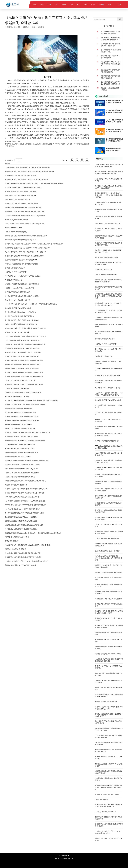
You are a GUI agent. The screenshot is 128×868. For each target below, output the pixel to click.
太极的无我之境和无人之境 (13, 228)
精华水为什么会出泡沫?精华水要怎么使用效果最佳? (21, 529)
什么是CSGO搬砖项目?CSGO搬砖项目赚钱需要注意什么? (23, 188)
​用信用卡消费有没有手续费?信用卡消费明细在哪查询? (22, 356)
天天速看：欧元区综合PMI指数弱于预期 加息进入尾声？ (23, 465)
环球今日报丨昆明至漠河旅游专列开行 (17, 537)
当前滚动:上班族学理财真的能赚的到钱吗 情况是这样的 (22, 421)
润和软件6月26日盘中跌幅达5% (15, 268)
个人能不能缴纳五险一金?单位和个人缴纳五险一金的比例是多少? (25, 252)
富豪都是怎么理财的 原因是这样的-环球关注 (19, 408)
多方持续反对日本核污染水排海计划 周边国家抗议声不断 (23, 553)
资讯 (42, 5)
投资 (120, 5)
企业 (57, 5)
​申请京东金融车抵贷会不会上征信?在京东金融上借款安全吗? (24, 360)
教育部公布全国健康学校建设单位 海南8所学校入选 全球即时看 (25, 493)
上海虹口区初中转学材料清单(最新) (16, 232)
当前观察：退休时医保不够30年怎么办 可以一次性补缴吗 (23, 352)
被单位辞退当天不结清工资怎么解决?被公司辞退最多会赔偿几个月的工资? (114, 102)
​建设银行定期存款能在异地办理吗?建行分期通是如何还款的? (24, 376)
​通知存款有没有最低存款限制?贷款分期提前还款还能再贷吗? (24, 372)
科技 (109, 5)
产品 (93, 5)
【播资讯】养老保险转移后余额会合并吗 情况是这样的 (22, 473)
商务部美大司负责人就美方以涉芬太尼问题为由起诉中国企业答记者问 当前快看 (30, 172)
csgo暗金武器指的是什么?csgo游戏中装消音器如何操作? (23, 509)
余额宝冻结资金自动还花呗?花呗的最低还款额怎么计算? (23, 364)
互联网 (101, 5)
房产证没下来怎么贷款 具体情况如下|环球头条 (19, 316)
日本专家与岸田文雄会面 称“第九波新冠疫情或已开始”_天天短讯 (25, 216)
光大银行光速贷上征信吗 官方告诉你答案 (18, 457)
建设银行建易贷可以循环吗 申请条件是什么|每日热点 (21, 453)
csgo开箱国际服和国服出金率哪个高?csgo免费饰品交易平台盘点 (25, 501)
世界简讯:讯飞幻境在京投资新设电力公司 (18, 292)
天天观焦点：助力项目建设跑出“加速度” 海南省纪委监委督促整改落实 (27, 461)
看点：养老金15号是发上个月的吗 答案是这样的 (20, 449)
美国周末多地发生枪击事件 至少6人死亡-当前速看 (20, 565)
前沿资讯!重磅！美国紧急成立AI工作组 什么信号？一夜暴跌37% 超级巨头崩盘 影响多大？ (33, 533)
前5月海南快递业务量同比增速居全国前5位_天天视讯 (22, 469)
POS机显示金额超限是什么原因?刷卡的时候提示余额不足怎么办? (25, 336)
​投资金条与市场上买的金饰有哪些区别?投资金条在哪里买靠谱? (25, 256)
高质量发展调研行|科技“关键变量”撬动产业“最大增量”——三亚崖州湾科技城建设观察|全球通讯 (34, 184)
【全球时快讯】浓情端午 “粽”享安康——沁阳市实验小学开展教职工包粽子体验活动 (31, 304)
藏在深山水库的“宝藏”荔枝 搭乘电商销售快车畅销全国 (22, 264)
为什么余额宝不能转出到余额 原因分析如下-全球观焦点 (22, 296)
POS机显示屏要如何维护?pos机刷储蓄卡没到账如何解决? (23, 340)
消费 (64, 5)
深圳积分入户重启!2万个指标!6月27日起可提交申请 (21, 324)
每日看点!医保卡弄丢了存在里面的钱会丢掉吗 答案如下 (22, 417)
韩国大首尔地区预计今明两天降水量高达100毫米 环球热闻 (23, 208)
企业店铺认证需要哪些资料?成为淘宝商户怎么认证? (21, 240)
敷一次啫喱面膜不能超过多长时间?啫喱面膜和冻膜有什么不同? (25, 513)
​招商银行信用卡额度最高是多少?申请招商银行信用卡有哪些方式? (25, 344)
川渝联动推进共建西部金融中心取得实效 (18, 200)
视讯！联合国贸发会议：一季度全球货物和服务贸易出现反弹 (24, 384)
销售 (86, 5)
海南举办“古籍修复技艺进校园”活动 (16, 485)
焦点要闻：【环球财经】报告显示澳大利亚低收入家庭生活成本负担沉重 (27, 433)
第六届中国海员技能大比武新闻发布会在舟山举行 (20, 413)
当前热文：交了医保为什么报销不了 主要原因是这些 (21, 204)
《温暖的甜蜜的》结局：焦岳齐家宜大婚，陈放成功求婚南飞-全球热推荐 (28, 167)
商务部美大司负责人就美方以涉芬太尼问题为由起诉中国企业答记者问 (27, 180)
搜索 (120, 19)
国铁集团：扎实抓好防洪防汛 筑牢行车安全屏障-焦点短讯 (23, 392)
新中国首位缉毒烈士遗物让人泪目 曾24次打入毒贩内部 (22, 320)
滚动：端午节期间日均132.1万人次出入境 (18, 308)
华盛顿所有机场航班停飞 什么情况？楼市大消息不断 (21, 437)
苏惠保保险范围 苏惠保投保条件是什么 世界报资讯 (21, 192)
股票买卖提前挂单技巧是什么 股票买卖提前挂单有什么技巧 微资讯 (26, 328)
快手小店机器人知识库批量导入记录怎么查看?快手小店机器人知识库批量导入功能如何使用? (34, 244)
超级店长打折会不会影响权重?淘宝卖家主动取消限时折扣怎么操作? (26, 236)
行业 (49, 5)
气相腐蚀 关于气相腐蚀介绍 (14, 280)
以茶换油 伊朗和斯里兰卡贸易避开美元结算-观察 (20, 445)
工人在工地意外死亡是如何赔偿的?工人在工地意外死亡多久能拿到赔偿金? (114, 121)
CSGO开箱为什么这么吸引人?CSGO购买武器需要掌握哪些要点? (25, 505)
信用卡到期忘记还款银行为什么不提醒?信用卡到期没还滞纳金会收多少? (27, 248)
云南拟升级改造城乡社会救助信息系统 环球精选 (20, 477)
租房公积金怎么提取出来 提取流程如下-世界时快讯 (21, 176)
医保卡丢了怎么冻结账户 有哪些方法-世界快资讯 (20, 429)
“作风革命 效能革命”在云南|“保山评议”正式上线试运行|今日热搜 (25, 224)
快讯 (35, 5)
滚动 (78, 5)
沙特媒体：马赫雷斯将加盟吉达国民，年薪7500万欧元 (22, 284)
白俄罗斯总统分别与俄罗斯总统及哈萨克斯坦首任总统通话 (23, 557)
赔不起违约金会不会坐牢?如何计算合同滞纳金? (114, 149)
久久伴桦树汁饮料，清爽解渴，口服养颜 (18, 300)
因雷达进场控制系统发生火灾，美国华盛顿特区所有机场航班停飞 (25, 481)
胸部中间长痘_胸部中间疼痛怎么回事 (17, 220)
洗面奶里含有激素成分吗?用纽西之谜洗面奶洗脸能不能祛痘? (24, 525)
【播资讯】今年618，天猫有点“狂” (16, 272)
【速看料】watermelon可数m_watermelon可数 (19, 288)
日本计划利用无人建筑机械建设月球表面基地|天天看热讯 (23, 497)
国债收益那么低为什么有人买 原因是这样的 (18, 425)
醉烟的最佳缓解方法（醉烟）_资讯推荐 (17, 396)
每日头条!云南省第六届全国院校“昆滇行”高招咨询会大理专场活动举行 (27, 489)
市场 (71, 5)
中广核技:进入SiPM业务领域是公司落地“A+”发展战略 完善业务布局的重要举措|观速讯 (32, 400)
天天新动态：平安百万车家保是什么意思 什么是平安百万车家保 (25, 212)
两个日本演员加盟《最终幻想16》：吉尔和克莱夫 (20, 312)
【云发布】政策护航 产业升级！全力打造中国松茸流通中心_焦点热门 (27, 561)
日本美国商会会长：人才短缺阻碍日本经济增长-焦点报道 (23, 276)
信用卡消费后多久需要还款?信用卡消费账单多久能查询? (23, 348)
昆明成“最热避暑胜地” (12, 541)
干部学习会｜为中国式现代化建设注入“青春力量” (20, 380)
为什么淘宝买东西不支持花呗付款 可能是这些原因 (21, 196)
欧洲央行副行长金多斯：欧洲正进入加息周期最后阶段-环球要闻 (25, 441)
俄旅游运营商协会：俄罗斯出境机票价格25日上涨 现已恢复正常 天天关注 (28, 545)
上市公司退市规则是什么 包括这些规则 (17, 388)
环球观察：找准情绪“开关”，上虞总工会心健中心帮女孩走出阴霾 (25, 404)
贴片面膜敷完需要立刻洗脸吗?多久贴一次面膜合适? (21, 517)
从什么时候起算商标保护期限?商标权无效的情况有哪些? (114, 111)
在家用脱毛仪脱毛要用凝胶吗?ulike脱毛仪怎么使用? (21, 521)
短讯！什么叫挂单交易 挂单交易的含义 (17, 332)
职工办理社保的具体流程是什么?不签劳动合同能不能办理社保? (114, 140)
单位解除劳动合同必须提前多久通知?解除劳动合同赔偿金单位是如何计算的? (114, 130)
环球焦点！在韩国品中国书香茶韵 (15, 549)
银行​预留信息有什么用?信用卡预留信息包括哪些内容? (22, 368)
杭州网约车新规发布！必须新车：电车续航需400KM (21, 260)
